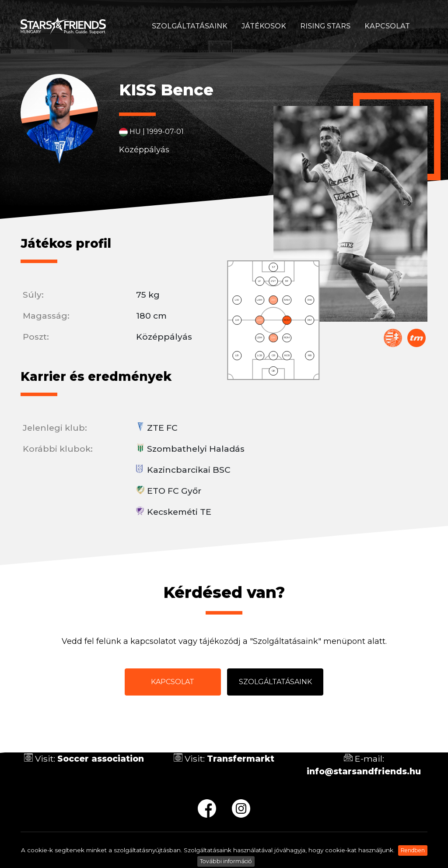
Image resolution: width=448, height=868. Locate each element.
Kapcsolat (387, 26)
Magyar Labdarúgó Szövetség (393, 338)
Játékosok (264, 26)
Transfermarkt (416, 338)
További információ (226, 861)
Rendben (413, 850)
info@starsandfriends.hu (364, 771)
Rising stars (325, 26)
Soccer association (101, 759)
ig (241, 808)
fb (207, 808)
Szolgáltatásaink (190, 26)
